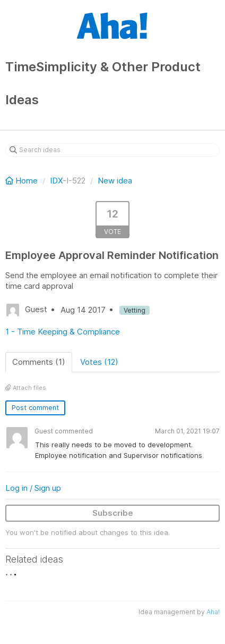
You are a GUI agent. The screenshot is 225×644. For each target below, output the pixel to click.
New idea (115, 181)
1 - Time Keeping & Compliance (63, 332)
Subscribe (113, 513)
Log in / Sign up (33, 488)
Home (23, 181)
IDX (56, 181)
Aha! (213, 612)
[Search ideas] (112, 150)
